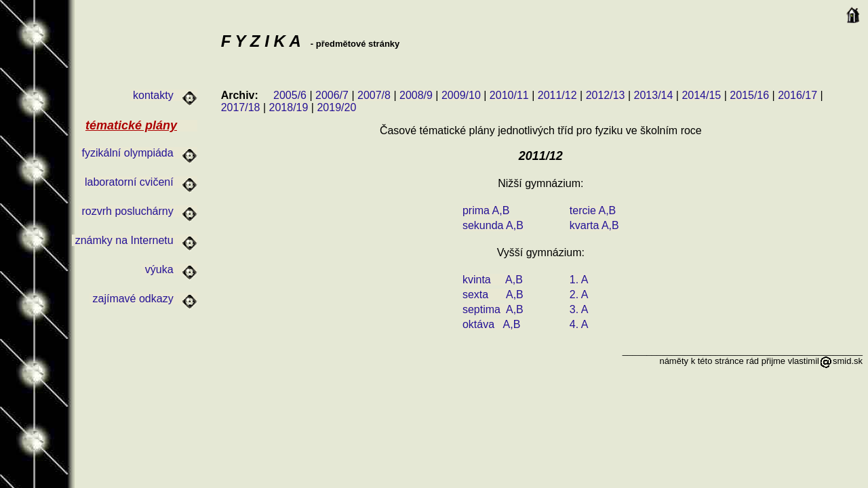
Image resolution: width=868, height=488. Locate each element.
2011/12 (557, 95)
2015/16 (749, 95)
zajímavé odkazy (143, 299)
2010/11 (509, 95)
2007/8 (374, 95)
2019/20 (336, 107)
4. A (579, 324)
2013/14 (654, 95)
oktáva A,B (491, 324)
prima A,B (486, 210)
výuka (170, 269)
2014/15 (701, 95)
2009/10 (461, 95)
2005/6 (290, 95)
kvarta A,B (594, 225)
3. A (579, 309)
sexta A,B (493, 294)
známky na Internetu (135, 240)
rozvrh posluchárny (138, 211)
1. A (579, 280)
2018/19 (289, 107)
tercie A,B (593, 210)
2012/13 (606, 95)
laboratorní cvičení (139, 182)
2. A (579, 294)
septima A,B (493, 309)
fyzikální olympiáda (138, 153)
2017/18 (241, 107)
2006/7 (332, 95)
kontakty (164, 95)
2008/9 (416, 95)
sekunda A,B (493, 225)
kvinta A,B (493, 280)
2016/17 (797, 95)
